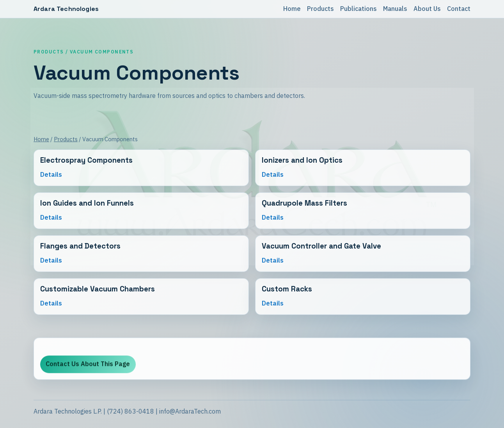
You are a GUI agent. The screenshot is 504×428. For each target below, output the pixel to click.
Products (320, 9)
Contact (459, 9)
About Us (427, 9)
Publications (358, 9)
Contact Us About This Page (88, 366)
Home (292, 9)
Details (51, 175)
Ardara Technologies (66, 9)
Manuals (395, 9)
